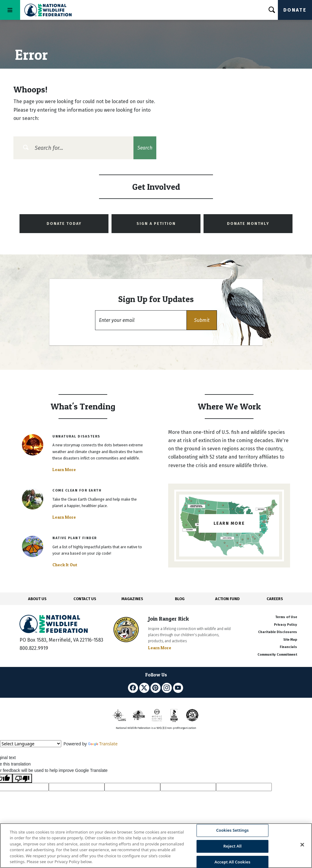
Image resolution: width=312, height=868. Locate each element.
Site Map (290, 640)
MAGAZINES (132, 599)
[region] (156, 846)
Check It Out (65, 565)
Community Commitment (277, 655)
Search (145, 148)
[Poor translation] (22, 778)
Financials (288, 647)
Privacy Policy (285, 625)
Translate (103, 744)
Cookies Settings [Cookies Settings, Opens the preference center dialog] (232, 830)
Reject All (232, 846)
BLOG (180, 599)
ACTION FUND (227, 599)
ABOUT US (37, 599)
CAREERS (275, 599)
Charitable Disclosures (278, 632)
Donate (295, 10)
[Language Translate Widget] (31, 744)
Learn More (64, 470)
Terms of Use (286, 617)
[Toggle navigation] (10, 10)
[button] (202, 320)
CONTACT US (85, 599)
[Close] (302, 845)
